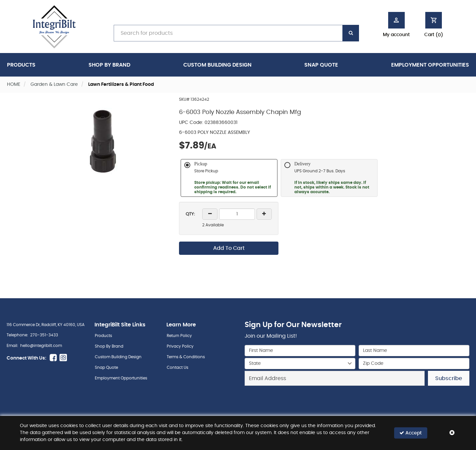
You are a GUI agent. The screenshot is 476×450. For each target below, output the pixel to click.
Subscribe (449, 378)
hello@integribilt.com (41, 346)
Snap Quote (321, 65)
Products (21, 65)
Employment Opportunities (430, 65)
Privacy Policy (180, 346)
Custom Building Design (217, 65)
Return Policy (179, 336)
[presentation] (357, 400)
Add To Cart (229, 248)
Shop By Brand (109, 65)
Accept (411, 433)
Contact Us (178, 367)
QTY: (190, 214)
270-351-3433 (44, 335)
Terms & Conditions (186, 357)
